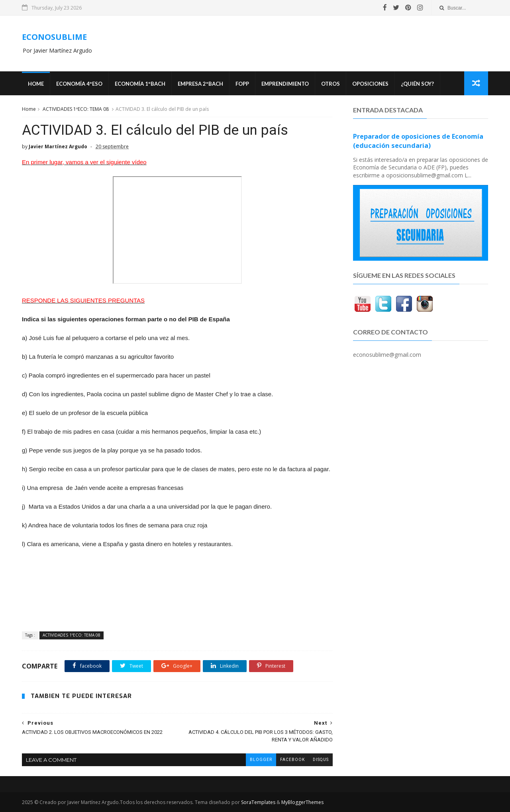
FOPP (242, 84)
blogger (261, 760)
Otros (331, 84)
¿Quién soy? (417, 84)
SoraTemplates (258, 802)
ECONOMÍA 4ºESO (79, 84)
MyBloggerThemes (302, 802)
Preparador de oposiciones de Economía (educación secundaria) (418, 141)
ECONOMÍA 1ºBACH (140, 84)
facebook (292, 760)
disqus (321, 760)
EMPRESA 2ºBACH (200, 84)
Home (36, 84)
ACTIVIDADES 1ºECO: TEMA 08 (76, 109)
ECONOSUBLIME (54, 37)
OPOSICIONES (370, 84)
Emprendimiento (285, 84)
